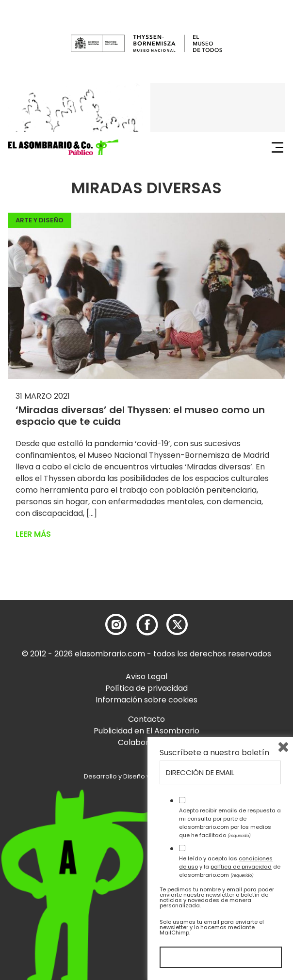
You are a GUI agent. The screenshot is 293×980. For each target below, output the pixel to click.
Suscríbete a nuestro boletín (214, 753)
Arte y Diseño (40, 220)
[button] (63, 147)
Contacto (146, 719)
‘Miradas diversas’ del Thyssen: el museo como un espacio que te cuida (140, 416)
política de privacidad (241, 867)
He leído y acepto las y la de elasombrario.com (230, 867)
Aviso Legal (146, 677)
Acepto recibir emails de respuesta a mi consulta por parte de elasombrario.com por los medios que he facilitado (230, 823)
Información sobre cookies (146, 700)
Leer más (33, 534)
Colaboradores (147, 742)
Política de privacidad (146, 688)
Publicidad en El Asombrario (146, 731)
